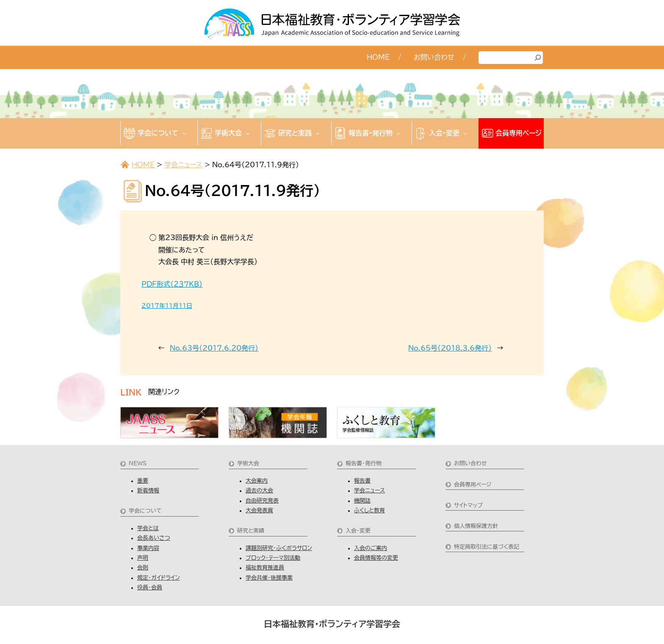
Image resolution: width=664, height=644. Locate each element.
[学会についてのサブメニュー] (184, 133)
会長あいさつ (154, 538)
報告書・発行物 (364, 463)
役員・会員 (150, 587)
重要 (143, 481)
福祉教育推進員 (265, 568)
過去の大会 (259, 491)
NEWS (138, 463)
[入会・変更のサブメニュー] (465, 133)
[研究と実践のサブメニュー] (318, 133)
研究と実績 (251, 531)
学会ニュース (183, 165)
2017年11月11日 (167, 306)
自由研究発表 (262, 501)
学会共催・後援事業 (269, 578)
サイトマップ (468, 505)
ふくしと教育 (369, 510)
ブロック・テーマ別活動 (273, 558)
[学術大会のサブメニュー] (248, 133)
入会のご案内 (371, 548)
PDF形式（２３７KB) (172, 284)
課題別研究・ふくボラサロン (279, 548)
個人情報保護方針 (476, 526)
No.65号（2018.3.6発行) (450, 348)
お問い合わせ (470, 463)
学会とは (148, 528)
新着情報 (148, 491)
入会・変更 (358, 531)
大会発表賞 (259, 510)
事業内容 (148, 548)
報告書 (362, 481)
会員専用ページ (473, 485)
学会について (145, 511)
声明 (143, 558)
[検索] (538, 58)
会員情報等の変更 (376, 558)
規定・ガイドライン (159, 578)
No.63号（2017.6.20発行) (214, 348)
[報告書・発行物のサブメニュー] (398, 133)
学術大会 (248, 463)
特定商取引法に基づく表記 (487, 547)
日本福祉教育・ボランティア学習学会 (332, 624)
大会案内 (257, 481)
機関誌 (362, 501)
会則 (143, 568)
